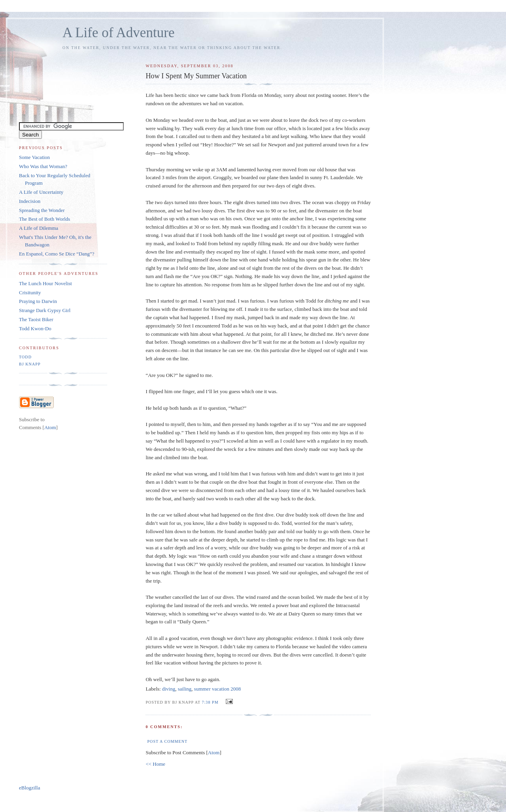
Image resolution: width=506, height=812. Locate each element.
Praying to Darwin (38, 301)
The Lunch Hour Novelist (45, 283)
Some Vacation (34, 157)
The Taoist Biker (36, 319)
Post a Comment (167, 741)
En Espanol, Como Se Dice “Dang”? (57, 254)
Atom (214, 752)
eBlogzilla (29, 788)
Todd (25, 357)
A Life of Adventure (118, 33)
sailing (185, 689)
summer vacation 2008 (217, 689)
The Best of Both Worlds (44, 219)
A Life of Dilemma (39, 228)
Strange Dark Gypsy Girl (45, 310)
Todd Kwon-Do (35, 328)
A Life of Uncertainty (41, 192)
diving (169, 689)
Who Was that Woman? (43, 166)
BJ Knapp (30, 364)
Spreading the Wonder (42, 210)
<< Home (155, 764)
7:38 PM (211, 702)
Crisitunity (30, 292)
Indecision (30, 201)
